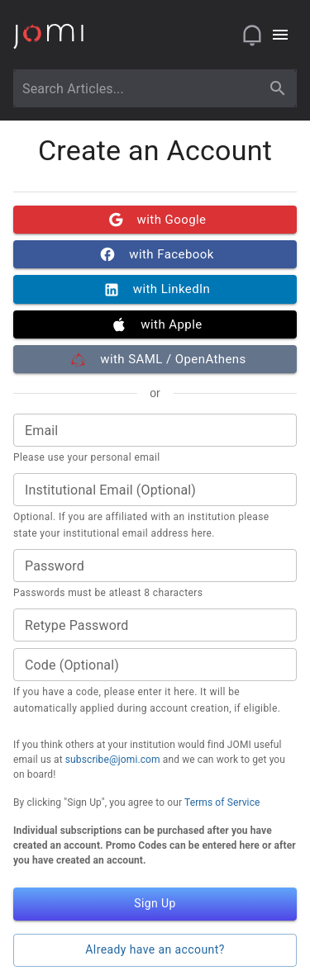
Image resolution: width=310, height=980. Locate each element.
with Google (155, 220)
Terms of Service (222, 802)
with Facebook (155, 254)
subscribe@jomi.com (113, 760)
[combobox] (140, 88)
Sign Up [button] (155, 904)
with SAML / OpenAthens (155, 359)
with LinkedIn (155, 289)
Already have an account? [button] (155, 950)
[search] (278, 88)
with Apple (155, 324)
